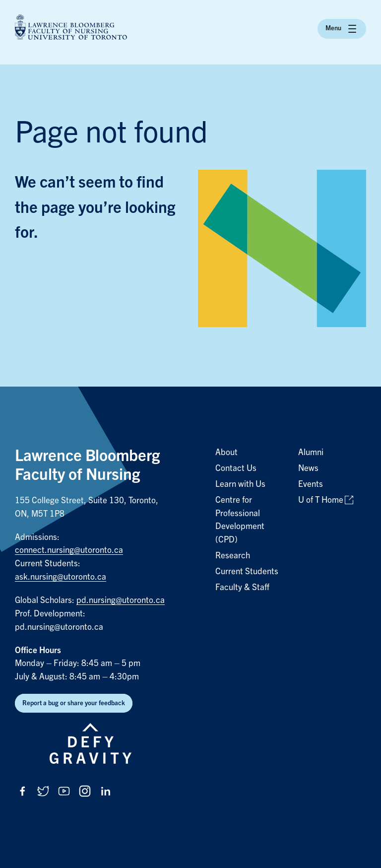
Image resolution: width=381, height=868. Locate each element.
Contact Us (236, 468)
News (308, 468)
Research (233, 556)
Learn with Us (240, 484)
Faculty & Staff (242, 587)
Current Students (247, 571)
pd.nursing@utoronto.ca (121, 600)
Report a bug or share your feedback (74, 703)
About (226, 452)
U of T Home (321, 500)
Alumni (311, 452)
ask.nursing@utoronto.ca (61, 577)
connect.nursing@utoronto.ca (69, 550)
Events (311, 484)
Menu (342, 29)
